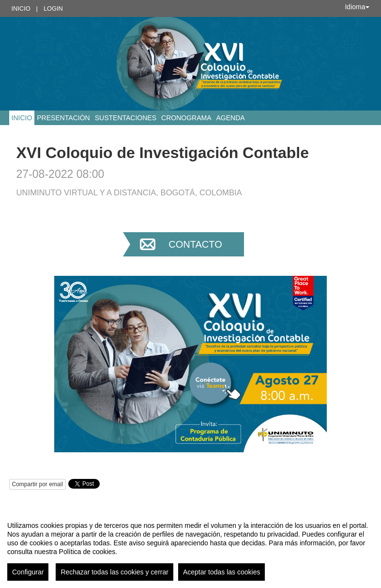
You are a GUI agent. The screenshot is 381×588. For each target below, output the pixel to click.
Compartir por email (38, 484)
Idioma (357, 7)
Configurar (28, 572)
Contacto (195, 244)
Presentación (63, 118)
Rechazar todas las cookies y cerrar (114, 572)
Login (53, 8)
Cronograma (186, 118)
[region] (190, 547)
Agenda (230, 118)
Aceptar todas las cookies (222, 572)
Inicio (21, 8)
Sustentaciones (126, 118)
